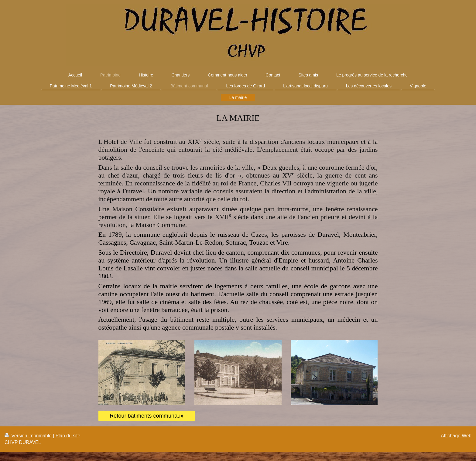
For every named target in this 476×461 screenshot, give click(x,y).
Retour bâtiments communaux (147, 416)
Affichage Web (456, 436)
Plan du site (68, 436)
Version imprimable (29, 436)
